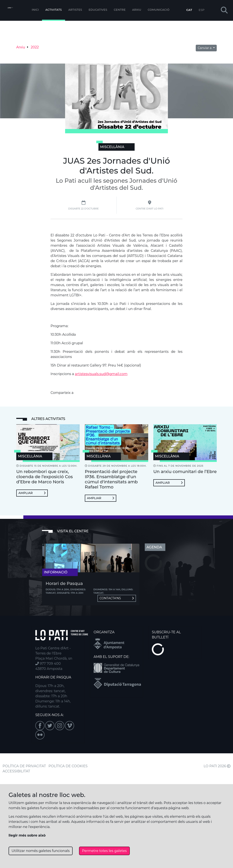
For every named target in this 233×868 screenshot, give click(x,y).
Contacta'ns (117, 598)
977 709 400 (48, 664)
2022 (35, 47)
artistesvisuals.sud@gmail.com (101, 374)
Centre (120, 10)
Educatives (98, 10)
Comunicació (159, 10)
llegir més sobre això (27, 835)
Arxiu (137, 10)
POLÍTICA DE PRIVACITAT (24, 766)
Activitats (54, 10)
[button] (224, 10)
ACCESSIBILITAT (16, 771)
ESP (202, 10)
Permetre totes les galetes (104, 851)
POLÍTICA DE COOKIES (68, 766)
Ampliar (32, 493)
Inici (35, 10)
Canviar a (205, 48)
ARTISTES (75, 10)
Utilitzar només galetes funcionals (41, 851)
